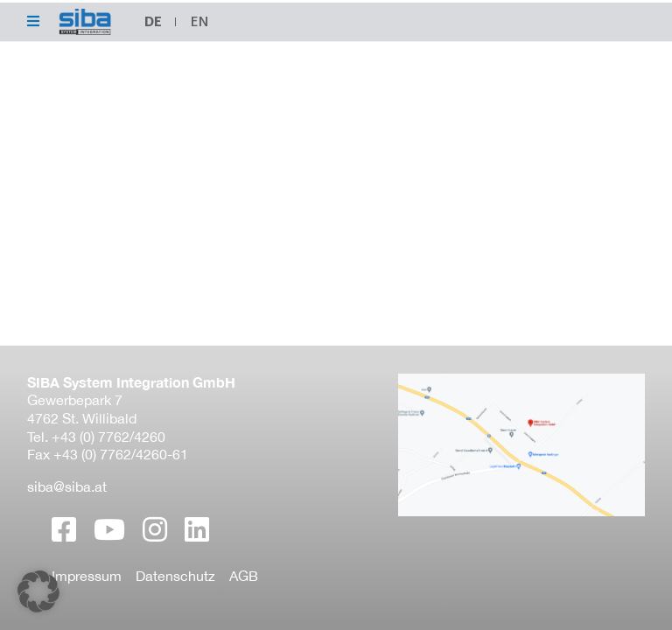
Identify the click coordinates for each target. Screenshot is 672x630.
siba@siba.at (67, 486)
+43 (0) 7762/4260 (108, 437)
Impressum (87, 576)
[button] (38, 591)
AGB (244, 576)
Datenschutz (175, 576)
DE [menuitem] (153, 21)
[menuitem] (199, 22)
